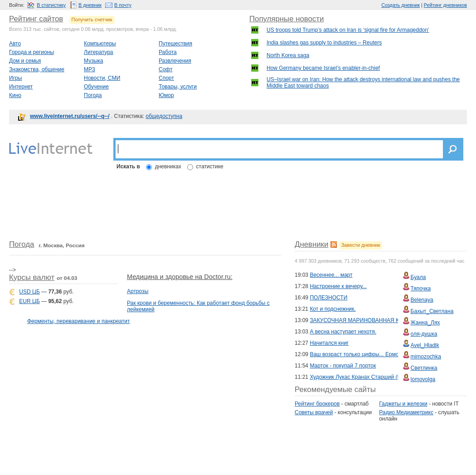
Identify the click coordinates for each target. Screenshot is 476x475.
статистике (210, 166)
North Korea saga (288, 55)
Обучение (96, 87)
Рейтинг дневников (445, 5)
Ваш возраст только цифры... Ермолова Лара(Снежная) (380, 354)
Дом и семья (25, 61)
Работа (168, 52)
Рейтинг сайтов (36, 19)
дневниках (168, 166)
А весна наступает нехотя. (343, 332)
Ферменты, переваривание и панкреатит (78, 321)
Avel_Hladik (425, 345)
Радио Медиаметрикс (406, 412)
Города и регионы (32, 52)
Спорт (166, 78)
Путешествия (175, 44)
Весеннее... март (331, 275)
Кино (15, 95)
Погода (93, 95)
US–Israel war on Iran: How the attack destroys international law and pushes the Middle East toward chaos (363, 83)
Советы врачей (314, 412)
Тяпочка (421, 289)
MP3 (90, 69)
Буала (418, 277)
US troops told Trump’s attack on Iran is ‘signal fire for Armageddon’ (348, 30)
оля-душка (424, 334)
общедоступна (164, 116)
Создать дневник (401, 5)
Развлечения (175, 61)
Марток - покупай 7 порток (343, 366)
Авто (15, 44)
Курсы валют (32, 277)
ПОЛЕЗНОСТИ (328, 298)
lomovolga (423, 379)
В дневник (90, 5)
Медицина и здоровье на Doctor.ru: (180, 277)
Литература (99, 52)
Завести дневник (361, 245)
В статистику (51, 5)
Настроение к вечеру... (338, 286)
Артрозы (138, 291)
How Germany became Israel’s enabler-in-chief (323, 68)
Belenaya (422, 300)
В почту (123, 5)
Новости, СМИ (102, 78)
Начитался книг (329, 343)
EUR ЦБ (29, 301)
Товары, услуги (178, 87)
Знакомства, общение (37, 69)
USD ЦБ (29, 292)
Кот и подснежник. (333, 309)
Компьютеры (100, 44)
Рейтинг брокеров (317, 404)
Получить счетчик (92, 20)
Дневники (311, 244)
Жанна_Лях (425, 323)
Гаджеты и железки (403, 404)
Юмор (166, 95)
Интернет (21, 87)
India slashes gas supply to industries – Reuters (324, 43)
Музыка (93, 61)
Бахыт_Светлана (432, 311)
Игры (15, 78)
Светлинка (424, 368)
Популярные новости (287, 19)
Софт (165, 69)
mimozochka (426, 357)
